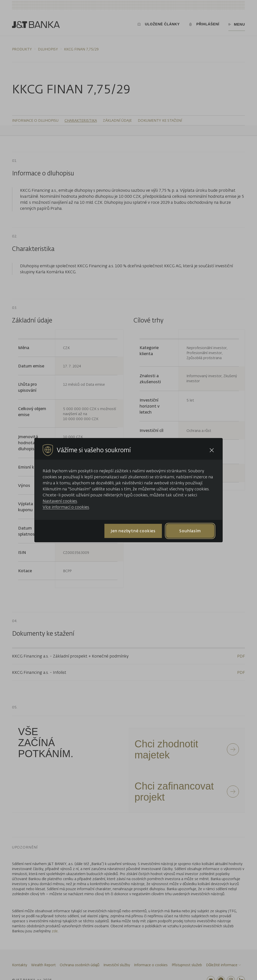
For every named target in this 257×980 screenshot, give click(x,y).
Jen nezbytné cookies (133, 531)
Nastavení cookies (60, 501)
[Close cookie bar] (212, 450)
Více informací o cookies (66, 507)
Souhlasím (190, 531)
